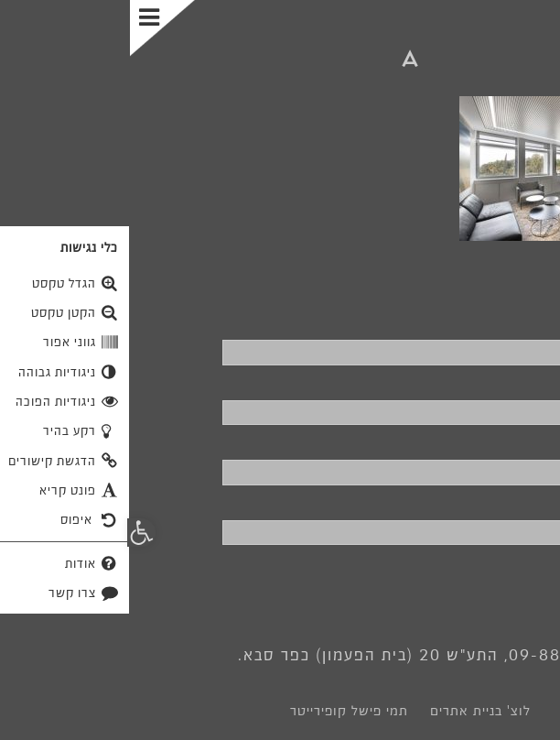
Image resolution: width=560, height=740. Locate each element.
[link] (280, 62)
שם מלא (515, 322)
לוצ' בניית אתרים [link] (350, 711)
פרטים (522, 503)
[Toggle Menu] (34, 28)
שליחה (495, 577)
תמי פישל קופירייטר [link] (219, 711)
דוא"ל (526, 442)
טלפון (525, 383)
